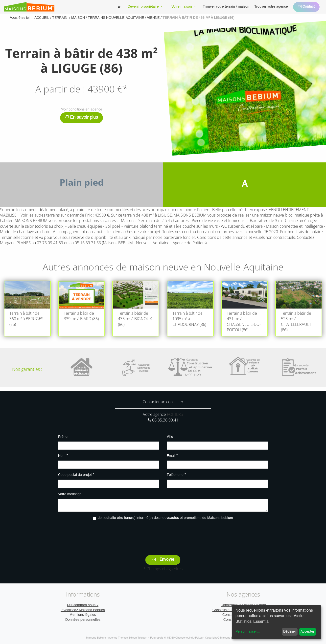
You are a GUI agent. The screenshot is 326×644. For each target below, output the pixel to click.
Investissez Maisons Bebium (83, 610)
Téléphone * (176, 475)
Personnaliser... (248, 632)
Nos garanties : (27, 369)
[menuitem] (119, 7)
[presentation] (163, 534)
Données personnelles (83, 620)
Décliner (290, 632)
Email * (172, 456)
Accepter (307, 632)
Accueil (42, 18)
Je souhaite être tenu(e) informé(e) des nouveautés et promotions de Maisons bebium (165, 518)
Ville (170, 437)
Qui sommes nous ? (83, 605)
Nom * (63, 456)
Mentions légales (83, 615)
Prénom (64, 437)
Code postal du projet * (76, 475)
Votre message (70, 494)
